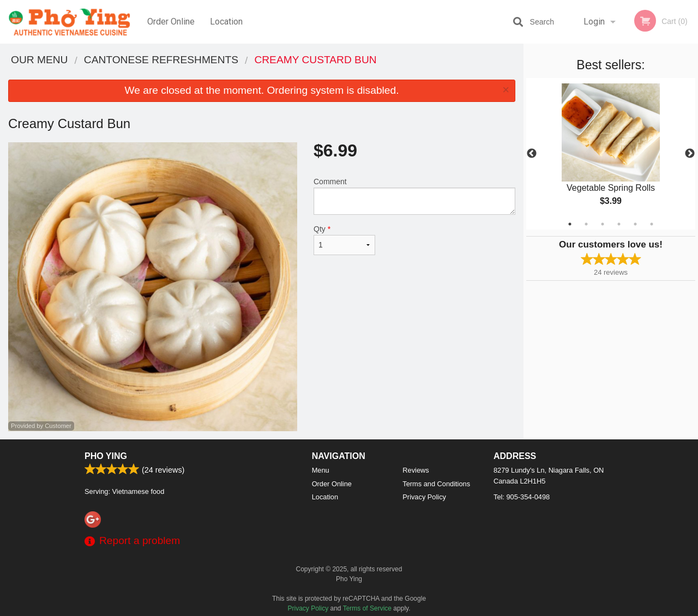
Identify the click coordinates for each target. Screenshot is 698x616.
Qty (344, 240)
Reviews (416, 470)
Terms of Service (367, 608)
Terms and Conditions (436, 484)
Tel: (522, 497)
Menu (321, 470)
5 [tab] (635, 224)
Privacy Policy (424, 497)
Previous (532, 154)
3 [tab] (603, 224)
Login (594, 22)
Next (690, 154)
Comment (414, 196)
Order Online (171, 22)
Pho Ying (106, 456)
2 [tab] (586, 224)
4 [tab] (619, 224)
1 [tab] (570, 224)
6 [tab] (652, 224)
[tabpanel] (611, 154)
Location (226, 22)
